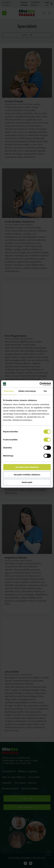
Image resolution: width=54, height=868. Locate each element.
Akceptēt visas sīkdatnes (27, 467)
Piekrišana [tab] (9, 391)
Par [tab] (45, 391)
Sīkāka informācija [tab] (27, 391)
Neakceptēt (27, 482)
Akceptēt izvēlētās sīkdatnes (27, 475)
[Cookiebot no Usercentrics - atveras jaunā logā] (40, 384)
